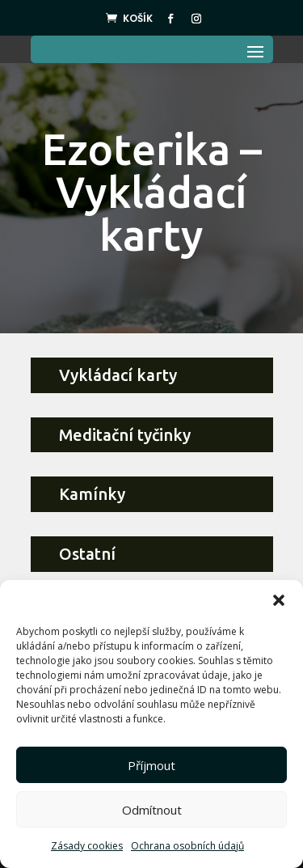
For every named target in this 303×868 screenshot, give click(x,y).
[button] (279, 600)
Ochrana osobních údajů (187, 846)
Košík (138, 18)
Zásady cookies (87, 846)
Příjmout (151, 765)
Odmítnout (152, 810)
